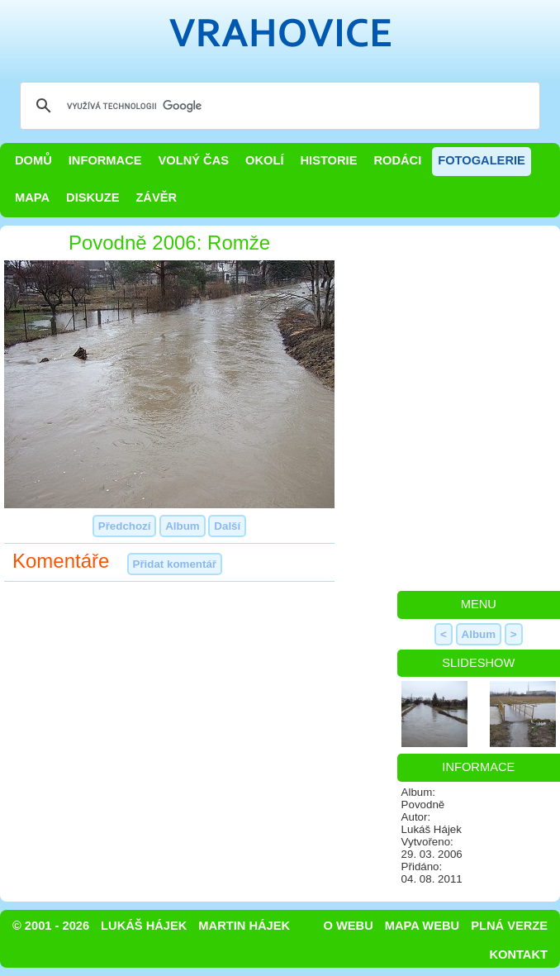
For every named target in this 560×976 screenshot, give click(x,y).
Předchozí (125, 526)
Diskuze (93, 198)
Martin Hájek (244, 926)
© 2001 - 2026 (51, 926)
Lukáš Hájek (144, 926)
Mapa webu (422, 926)
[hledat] (278, 106)
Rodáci (397, 160)
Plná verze (509, 926)
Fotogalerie (482, 160)
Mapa (32, 198)
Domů (33, 160)
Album (182, 526)
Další (227, 526)
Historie (328, 160)
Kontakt (518, 955)
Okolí (264, 160)
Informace (105, 160)
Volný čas (194, 160)
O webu (349, 926)
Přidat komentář (175, 564)
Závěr (156, 198)
